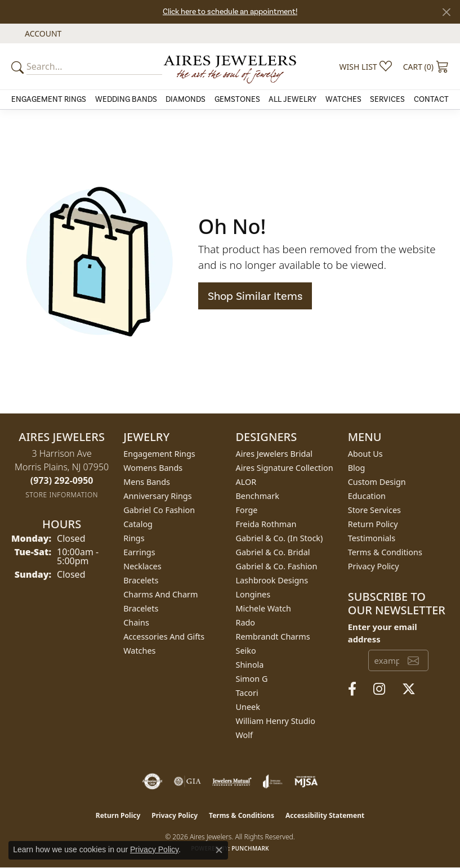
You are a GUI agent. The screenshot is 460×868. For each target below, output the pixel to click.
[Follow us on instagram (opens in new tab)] (379, 689)
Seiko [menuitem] (246, 651)
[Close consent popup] (219, 850)
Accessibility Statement (325, 815)
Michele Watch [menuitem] (264, 608)
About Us (365, 454)
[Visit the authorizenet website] (152, 781)
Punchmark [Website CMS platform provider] (250, 848)
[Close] (446, 12)
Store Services (374, 510)
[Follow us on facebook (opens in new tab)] (352, 689)
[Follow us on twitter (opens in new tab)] (409, 689)
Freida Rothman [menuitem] (266, 524)
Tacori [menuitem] (247, 693)
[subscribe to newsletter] (413, 660)
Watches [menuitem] (139, 651)
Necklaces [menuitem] (142, 566)
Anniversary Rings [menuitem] (157, 496)
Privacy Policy (374, 566)
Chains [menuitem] (136, 622)
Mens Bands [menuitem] (147, 482)
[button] (42, 33)
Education (367, 496)
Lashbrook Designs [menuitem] (272, 580)
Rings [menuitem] (134, 538)
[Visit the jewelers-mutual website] (232, 781)
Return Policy (373, 524)
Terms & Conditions (385, 552)
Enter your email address (383, 633)
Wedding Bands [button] (126, 99)
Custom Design (377, 482)
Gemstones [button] (237, 99)
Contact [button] (431, 99)
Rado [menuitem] (246, 622)
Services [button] (387, 99)
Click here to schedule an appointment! (230, 12)
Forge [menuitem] (247, 510)
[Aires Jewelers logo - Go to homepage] (230, 66)
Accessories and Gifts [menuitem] (164, 637)
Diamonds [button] (186, 99)
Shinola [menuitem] (250, 665)
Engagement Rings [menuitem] (159, 454)
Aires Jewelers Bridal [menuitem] (274, 454)
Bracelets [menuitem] (141, 580)
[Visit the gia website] (187, 781)
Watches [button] (343, 99)
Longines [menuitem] (253, 594)
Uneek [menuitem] (248, 707)
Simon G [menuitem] (252, 679)
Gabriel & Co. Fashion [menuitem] (277, 566)
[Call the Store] (62, 480)
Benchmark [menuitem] (258, 496)
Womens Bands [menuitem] (153, 468)
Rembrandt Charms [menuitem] (273, 637)
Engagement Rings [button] (49, 99)
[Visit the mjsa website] (306, 781)
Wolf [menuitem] (244, 735)
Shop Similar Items (255, 296)
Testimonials (372, 538)
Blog (357, 468)
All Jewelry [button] (292, 99)
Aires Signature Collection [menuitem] (285, 468)
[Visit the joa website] (273, 781)
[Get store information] (62, 495)
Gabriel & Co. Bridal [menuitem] (273, 552)
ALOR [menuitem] (246, 482)
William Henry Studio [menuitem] (276, 721)
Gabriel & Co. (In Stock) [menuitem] (280, 538)
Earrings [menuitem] (139, 552)
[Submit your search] (19, 67)
